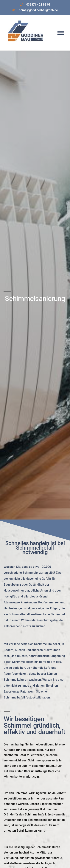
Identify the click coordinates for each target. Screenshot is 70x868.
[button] (61, 33)
